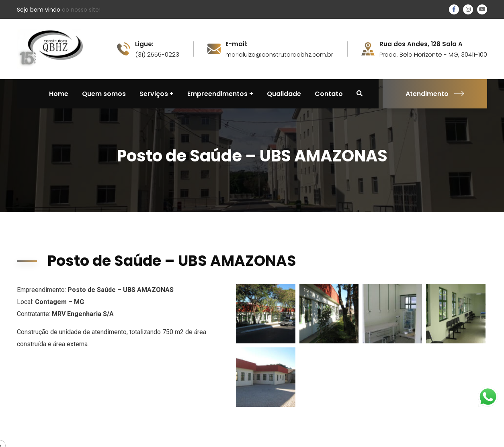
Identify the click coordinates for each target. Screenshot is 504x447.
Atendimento (435, 94)
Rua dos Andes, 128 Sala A (421, 44)
